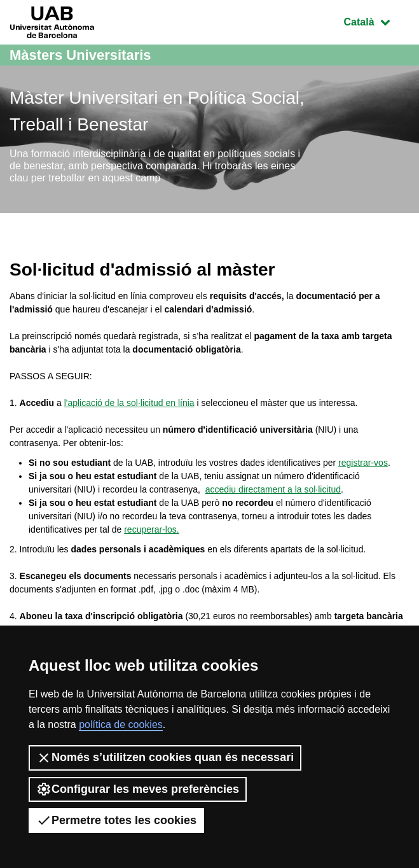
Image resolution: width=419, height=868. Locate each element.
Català (376, 21)
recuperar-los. (151, 529)
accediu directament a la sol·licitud (273, 489)
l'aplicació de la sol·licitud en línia (129, 403)
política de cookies (121, 724)
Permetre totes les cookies (116, 820)
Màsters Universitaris (80, 55)
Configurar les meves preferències (138, 789)
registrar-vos (363, 463)
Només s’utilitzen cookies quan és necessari (165, 758)
